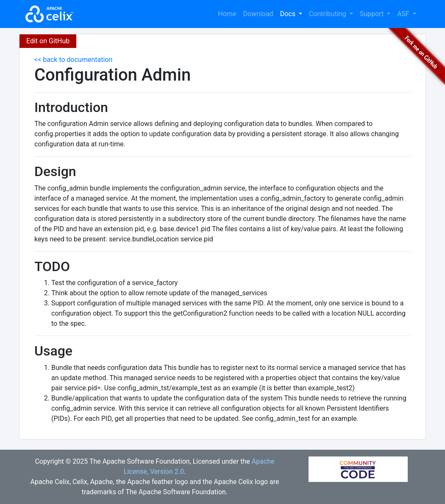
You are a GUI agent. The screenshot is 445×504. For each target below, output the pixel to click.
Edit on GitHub (48, 41)
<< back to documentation (73, 60)
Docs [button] (289, 14)
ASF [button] (404, 14)
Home (227, 14)
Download (258, 14)
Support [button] (373, 14)
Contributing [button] (328, 14)
